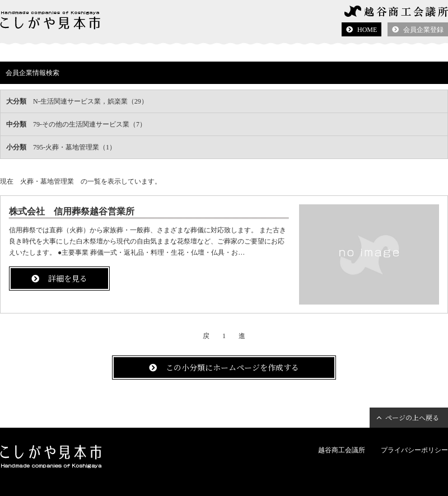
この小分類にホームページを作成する (232, 367)
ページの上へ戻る (412, 417)
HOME (367, 30)
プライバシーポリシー (414, 450)
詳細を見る (68, 278)
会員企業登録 (423, 30)
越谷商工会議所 (342, 450)
